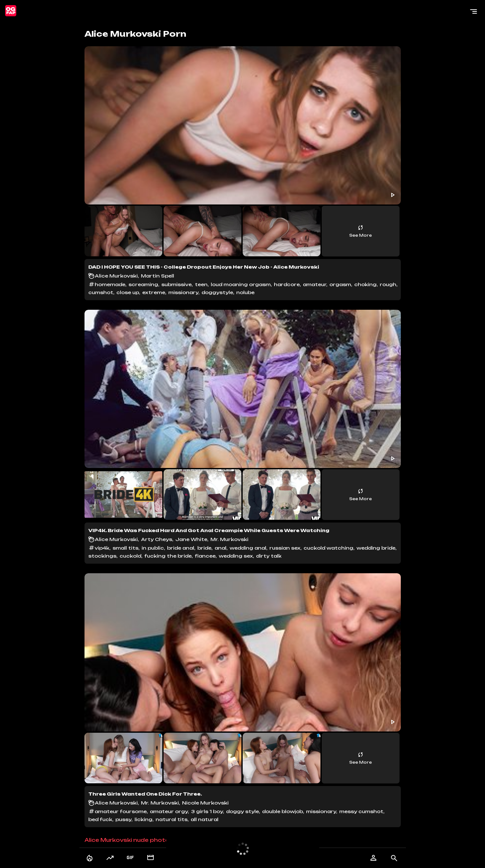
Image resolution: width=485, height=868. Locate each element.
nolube (245, 292)
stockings (102, 556)
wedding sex (236, 556)
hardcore (287, 284)
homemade (110, 284)
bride (204, 548)
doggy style (242, 811)
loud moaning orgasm (241, 284)
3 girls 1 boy (207, 811)
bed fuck (100, 819)
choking (365, 284)
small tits (125, 548)
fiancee (205, 556)
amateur (315, 284)
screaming (143, 284)
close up (128, 292)
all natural (205, 819)
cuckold (130, 556)
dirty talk (269, 556)
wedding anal (248, 548)
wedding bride (376, 548)
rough (388, 284)
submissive (176, 284)
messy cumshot (361, 811)
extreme (154, 292)
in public (153, 548)
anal (220, 548)
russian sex (285, 548)
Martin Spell (158, 276)
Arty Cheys (157, 539)
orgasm (340, 284)
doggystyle (217, 292)
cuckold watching (328, 548)
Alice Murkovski (116, 276)
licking (143, 819)
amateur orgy (169, 811)
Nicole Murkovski (205, 803)
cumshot (101, 292)
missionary (183, 292)
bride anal (181, 548)
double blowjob (283, 811)
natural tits (172, 819)
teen (201, 284)
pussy (123, 819)
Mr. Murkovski (229, 539)
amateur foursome (121, 811)
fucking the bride (168, 556)
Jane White (191, 539)
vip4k (102, 548)
